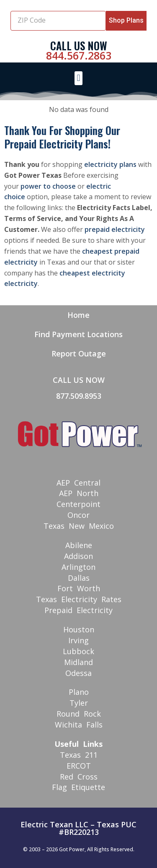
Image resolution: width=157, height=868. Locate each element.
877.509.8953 (79, 396)
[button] (78, 78)
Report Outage (79, 353)
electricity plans (110, 164)
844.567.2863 (79, 55)
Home (78, 315)
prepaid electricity (115, 229)
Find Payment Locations (78, 334)
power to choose (48, 186)
